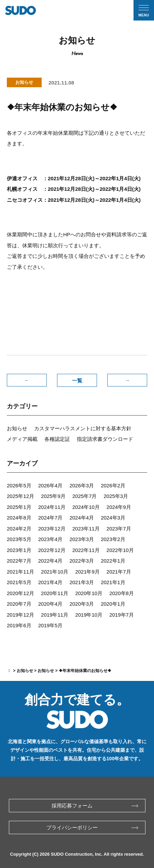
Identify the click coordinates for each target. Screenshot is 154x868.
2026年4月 (51, 485)
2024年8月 (19, 518)
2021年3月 (82, 582)
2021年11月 (20, 572)
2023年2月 (113, 539)
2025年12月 (20, 496)
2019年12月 (20, 615)
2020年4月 (51, 604)
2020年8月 (122, 593)
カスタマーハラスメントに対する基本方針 (83, 428)
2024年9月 (119, 507)
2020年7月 (19, 604)
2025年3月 (116, 496)
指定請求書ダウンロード (105, 439)
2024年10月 (86, 507)
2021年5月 (19, 582)
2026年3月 (82, 485)
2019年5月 (51, 625)
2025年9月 (53, 496)
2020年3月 (82, 604)
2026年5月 (19, 485)
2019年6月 (19, 625)
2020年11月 (55, 593)
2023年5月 (19, 539)
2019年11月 (55, 615)
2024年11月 (52, 507)
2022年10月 (120, 550)
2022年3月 (82, 561)
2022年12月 (52, 550)
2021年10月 (55, 572)
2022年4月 (51, 561)
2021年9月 (87, 572)
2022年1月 (113, 561)
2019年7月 (122, 615)
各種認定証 (57, 439)
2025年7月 (85, 496)
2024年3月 (113, 518)
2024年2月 (19, 529)
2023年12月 (52, 529)
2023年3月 (82, 539)
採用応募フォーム (95, 806)
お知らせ (17, 428)
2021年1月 (113, 582)
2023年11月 (86, 529)
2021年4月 (51, 582)
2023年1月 (19, 550)
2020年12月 (20, 593)
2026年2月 (113, 485)
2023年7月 (119, 529)
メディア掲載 (22, 439)
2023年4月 (51, 539)
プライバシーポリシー (92, 827)
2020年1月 (113, 604)
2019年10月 (89, 615)
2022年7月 (19, 561)
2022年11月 (86, 550)
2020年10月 (89, 593)
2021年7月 (119, 572)
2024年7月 (51, 518)
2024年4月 (82, 518)
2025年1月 (19, 507)
